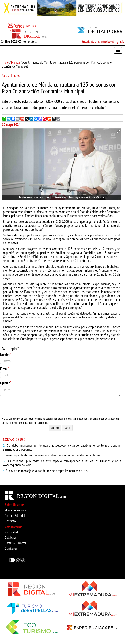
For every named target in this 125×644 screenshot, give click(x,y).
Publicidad (11, 532)
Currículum (12, 548)
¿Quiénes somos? (16, 510)
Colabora (10, 538)
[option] (62, 8)
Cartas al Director (16, 543)
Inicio (5, 62)
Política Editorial (15, 516)
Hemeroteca (28, 41)
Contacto (10, 521)
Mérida (16, 62)
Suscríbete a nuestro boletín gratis (103, 42)
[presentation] (29, 406)
